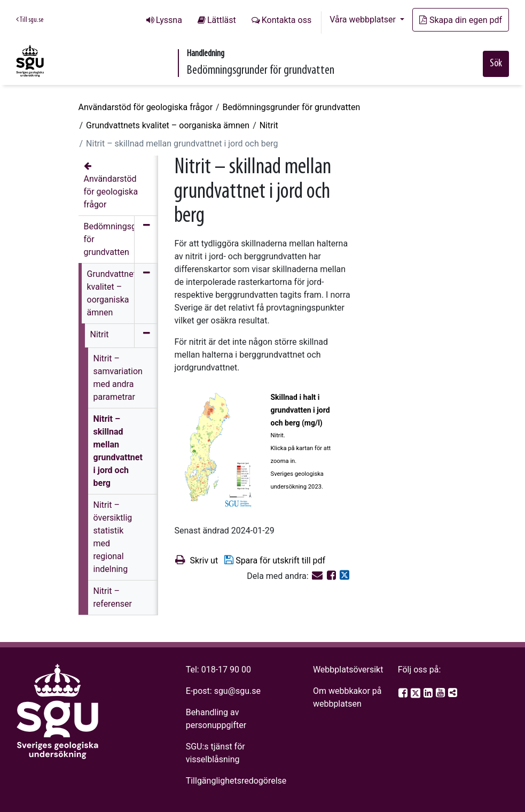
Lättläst (222, 20)
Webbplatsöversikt (348, 670)
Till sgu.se (30, 20)
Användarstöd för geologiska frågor (146, 107)
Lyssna (169, 20)
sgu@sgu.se (237, 691)
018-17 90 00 (226, 670)
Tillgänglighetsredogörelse (236, 781)
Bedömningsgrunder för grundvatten (292, 107)
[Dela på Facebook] (332, 576)
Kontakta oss (287, 20)
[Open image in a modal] (218, 450)
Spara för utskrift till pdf (274, 560)
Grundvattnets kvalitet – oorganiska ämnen (168, 125)
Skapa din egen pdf (461, 20)
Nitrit (269, 125)
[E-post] (318, 576)
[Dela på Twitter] (344, 576)
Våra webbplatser (364, 20)
